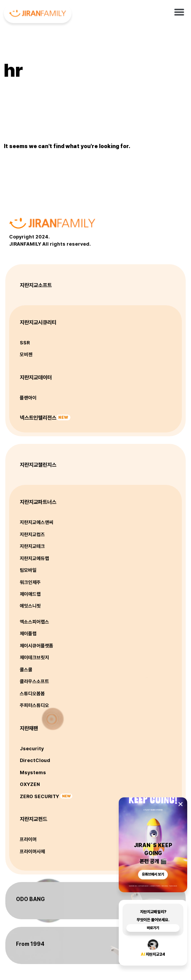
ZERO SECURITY (39, 796)
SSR (25, 343)
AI (143, 957)
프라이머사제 (32, 851)
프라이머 (28, 839)
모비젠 (26, 354)
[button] (179, 10)
